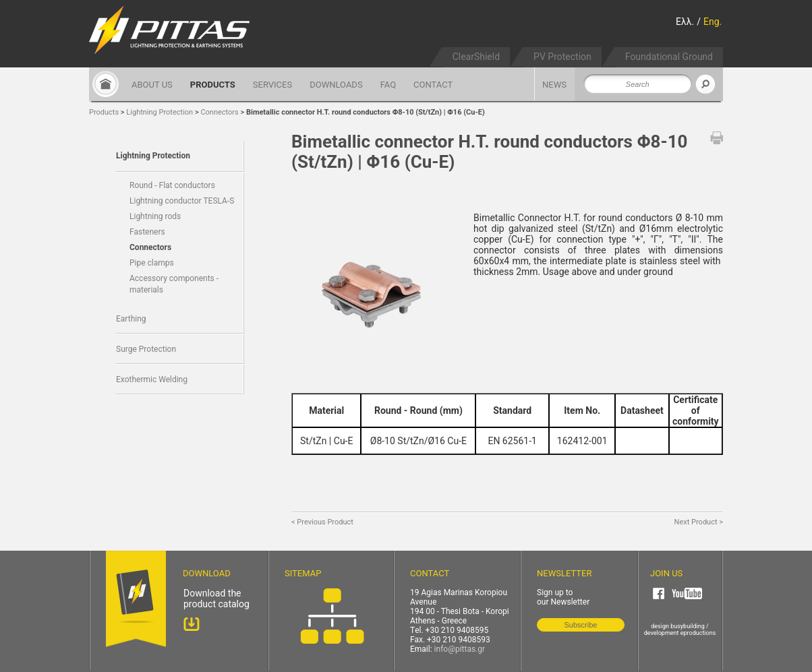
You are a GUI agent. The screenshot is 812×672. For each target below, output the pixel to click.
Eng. (713, 22)
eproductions (698, 633)
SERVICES (272, 85)
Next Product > (699, 522)
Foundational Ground (669, 57)
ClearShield (476, 57)
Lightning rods (155, 216)
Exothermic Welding (152, 379)
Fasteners (147, 232)
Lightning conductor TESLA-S (182, 201)
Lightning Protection (159, 112)
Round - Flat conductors (172, 185)
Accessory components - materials (174, 284)
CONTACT (433, 85)
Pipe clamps (152, 263)
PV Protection (562, 57)
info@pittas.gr (460, 649)
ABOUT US (152, 85)
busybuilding (688, 626)
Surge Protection (146, 349)
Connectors (219, 112)
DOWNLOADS (336, 85)
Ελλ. (685, 22)
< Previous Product (322, 522)
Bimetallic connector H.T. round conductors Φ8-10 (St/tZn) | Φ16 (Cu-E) (366, 112)
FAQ (388, 85)
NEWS (554, 85)
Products (104, 112)
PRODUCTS (213, 85)
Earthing (131, 319)
